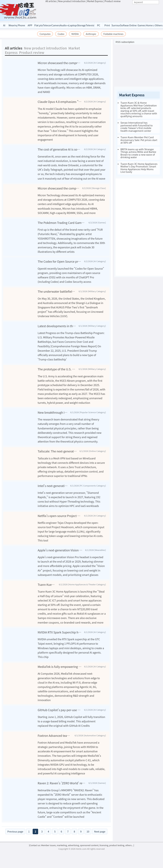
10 (88, 835)
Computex (45, 34)
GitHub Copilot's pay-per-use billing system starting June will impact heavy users (60, 710)
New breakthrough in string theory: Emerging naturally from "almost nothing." (53, 412)
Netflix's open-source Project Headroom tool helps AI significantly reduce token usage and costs (60, 516)
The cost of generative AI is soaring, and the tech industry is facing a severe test (60, 149)
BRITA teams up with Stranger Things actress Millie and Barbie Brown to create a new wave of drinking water (138, 153)
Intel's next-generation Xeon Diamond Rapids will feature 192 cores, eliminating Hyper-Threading (53, 486)
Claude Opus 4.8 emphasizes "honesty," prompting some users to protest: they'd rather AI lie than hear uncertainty (60, 102)
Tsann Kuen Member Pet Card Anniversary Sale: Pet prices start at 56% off (139, 140)
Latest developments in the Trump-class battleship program (57, 326)
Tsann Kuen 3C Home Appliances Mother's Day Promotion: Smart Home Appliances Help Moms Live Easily (139, 168)
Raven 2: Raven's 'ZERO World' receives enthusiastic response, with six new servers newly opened (62, 787)
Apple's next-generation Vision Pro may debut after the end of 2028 (60, 550)
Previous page (15, 835)
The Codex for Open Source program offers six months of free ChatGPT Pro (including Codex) (60, 261)
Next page (100, 835)
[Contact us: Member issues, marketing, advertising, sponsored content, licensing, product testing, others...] (81, 849)
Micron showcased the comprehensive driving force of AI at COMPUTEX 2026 (60, 63)
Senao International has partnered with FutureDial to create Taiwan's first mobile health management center (137, 127)
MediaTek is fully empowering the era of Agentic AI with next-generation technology (60, 667)
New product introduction (45, 48)
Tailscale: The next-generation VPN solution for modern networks (57, 451)
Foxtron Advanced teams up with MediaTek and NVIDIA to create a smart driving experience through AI (55, 740)
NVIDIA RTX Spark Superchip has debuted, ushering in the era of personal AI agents (60, 632)
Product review (32, 52)
